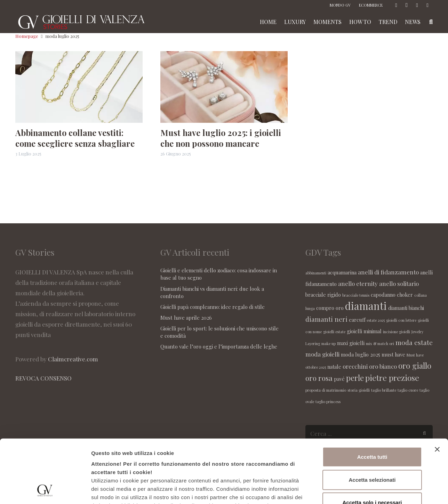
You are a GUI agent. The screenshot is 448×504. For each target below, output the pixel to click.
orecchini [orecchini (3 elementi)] (355, 366)
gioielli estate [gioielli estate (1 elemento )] (334, 332)
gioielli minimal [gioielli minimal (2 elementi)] (364, 331)
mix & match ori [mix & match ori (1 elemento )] (380, 343)
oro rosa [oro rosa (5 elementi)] (319, 378)
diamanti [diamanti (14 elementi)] (366, 306)
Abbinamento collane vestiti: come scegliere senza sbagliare (75, 138)
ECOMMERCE (371, 5)
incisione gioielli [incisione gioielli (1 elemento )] (397, 332)
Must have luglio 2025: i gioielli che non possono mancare (221, 138)
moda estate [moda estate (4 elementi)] (414, 342)
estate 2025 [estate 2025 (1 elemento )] (376, 320)
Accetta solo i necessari (372, 443)
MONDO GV (340, 5)
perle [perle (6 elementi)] (355, 378)
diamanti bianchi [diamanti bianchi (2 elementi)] (406, 308)
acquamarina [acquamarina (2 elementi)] (342, 272)
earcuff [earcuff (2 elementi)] (357, 320)
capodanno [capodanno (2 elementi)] (383, 295)
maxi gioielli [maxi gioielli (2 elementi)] (351, 343)
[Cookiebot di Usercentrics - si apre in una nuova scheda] (45, 490)
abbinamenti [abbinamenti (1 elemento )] (316, 273)
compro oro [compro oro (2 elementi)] (330, 308)
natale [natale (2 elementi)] (334, 367)
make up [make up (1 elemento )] (329, 343)
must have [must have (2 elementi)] (393, 354)
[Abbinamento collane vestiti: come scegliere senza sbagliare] (79, 87)
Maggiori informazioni (375, 490)
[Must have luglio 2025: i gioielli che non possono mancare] (224, 87)
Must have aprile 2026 (186, 318)
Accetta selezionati (372, 420)
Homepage (27, 36)
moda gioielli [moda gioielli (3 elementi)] (322, 354)
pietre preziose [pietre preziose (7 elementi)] (392, 378)
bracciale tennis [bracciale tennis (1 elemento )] (356, 295)
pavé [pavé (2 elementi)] (339, 379)
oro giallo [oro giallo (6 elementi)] (415, 366)
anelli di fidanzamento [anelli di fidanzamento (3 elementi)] (388, 272)
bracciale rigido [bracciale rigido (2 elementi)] (323, 295)
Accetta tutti (372, 398)
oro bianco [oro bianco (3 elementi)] (383, 366)
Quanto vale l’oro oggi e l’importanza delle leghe (219, 346)
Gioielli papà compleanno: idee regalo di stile (213, 307)
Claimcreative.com (73, 359)
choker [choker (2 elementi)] (405, 295)
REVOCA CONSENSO (43, 378)
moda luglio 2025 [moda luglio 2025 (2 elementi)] (361, 354)
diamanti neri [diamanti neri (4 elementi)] (326, 319)
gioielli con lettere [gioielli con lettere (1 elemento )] (401, 320)
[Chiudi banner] (437, 390)
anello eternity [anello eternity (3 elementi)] (358, 283)
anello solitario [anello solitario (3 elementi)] (399, 283)
